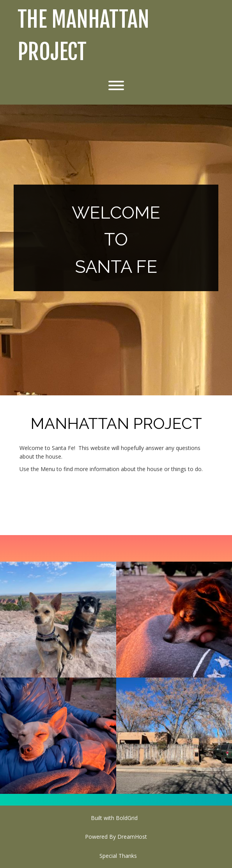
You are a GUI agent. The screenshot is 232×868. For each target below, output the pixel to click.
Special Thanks (118, 856)
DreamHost (132, 837)
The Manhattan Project (83, 36)
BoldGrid (127, 818)
